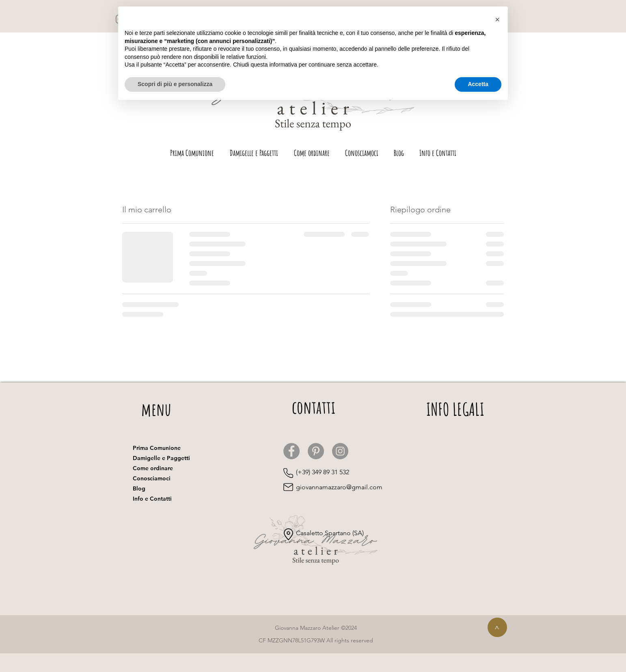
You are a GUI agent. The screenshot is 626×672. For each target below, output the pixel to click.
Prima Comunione (156, 448)
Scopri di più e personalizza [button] (175, 84)
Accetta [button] (478, 84)
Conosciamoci (152, 478)
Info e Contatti (152, 499)
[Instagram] (340, 451)
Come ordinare (153, 468)
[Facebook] (291, 451)
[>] (497, 627)
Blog (139, 488)
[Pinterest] (316, 451)
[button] (497, 19)
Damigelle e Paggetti (156, 458)
